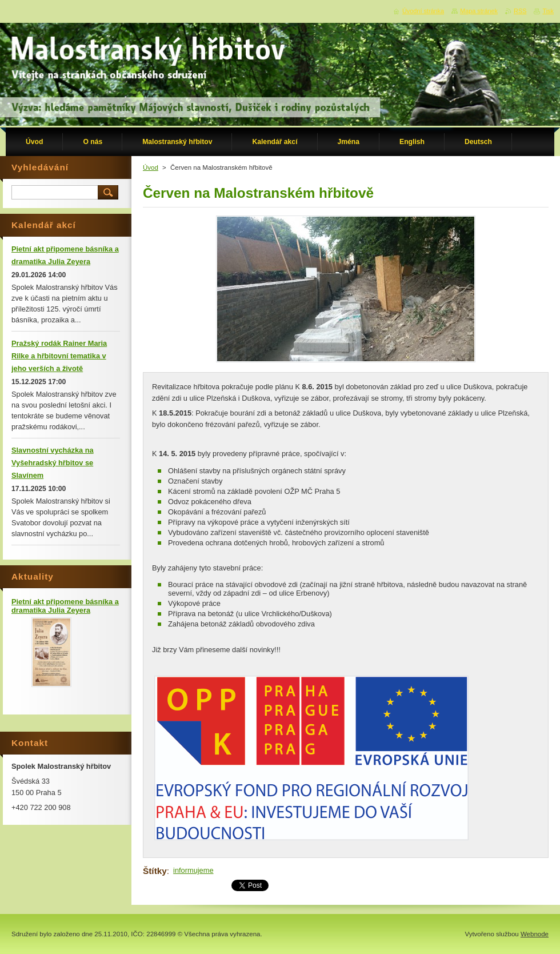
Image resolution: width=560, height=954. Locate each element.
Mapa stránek (479, 11)
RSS (520, 11)
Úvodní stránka (423, 11)
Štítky (155, 871)
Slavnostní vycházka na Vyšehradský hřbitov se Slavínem (53, 463)
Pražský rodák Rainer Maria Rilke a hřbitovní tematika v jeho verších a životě (59, 356)
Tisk (548, 11)
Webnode (535, 934)
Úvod (151, 167)
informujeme (193, 870)
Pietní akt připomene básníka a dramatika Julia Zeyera (65, 606)
